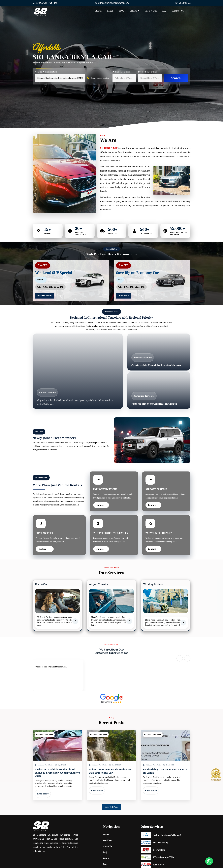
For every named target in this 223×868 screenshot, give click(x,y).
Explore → (101, 505)
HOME (98, 11)
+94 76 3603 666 (183, 3)
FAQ (164, 11)
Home (106, 834)
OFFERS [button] (134, 11)
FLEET (110, 11)
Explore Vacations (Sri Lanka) (153, 835)
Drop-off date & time (148, 72)
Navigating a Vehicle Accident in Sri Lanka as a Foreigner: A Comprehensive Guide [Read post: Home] (57, 773)
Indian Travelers (47, 393)
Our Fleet (108, 840)
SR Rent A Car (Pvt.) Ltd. (45, 3)
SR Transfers (153, 850)
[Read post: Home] (57, 745)
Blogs (106, 864)
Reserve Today (45, 296)
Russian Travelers (143, 358)
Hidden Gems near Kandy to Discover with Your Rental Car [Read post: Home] (110, 771)
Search (176, 78)
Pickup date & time (121, 72)
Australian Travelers (144, 396)
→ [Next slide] (187, 658)
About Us (108, 846)
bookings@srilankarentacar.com (112, 3)
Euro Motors (153, 865)
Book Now (124, 296)
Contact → (153, 549)
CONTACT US (178, 11)
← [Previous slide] (180, 658)
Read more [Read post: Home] (43, 794)
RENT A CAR (151, 11)
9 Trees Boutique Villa (153, 857)
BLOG (121, 11)
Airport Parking (153, 843)
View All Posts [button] (111, 807)
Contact (107, 858)
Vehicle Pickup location (46, 72)
